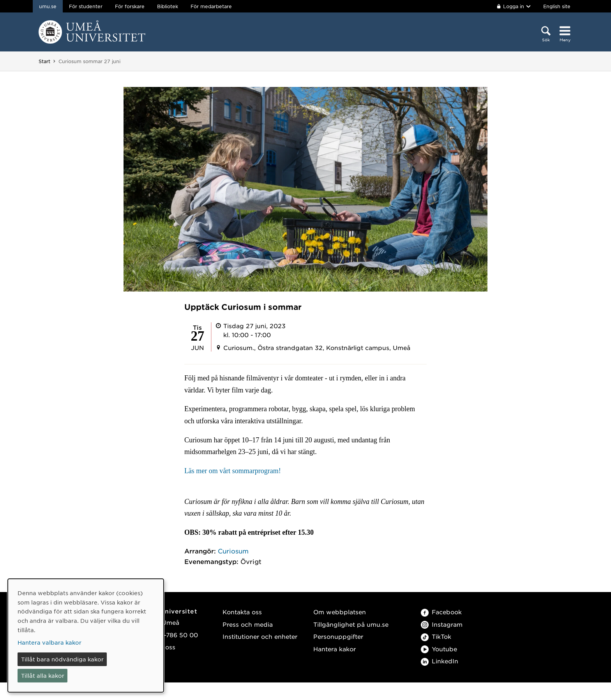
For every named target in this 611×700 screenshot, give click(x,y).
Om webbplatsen (340, 612)
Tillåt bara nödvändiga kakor (62, 659)
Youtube (439, 649)
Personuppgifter (338, 636)
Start (44, 61)
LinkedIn (440, 661)
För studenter (86, 6)
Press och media (248, 624)
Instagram (442, 624)
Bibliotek (168, 6)
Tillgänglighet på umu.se (351, 624)
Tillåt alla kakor (43, 675)
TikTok (436, 636)
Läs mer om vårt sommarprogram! (233, 471)
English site (557, 6)
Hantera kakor (335, 649)
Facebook (441, 612)
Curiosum (233, 551)
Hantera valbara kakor (49, 642)
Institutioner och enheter (260, 636)
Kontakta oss (242, 612)
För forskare (130, 6)
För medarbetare (211, 6)
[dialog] (86, 635)
